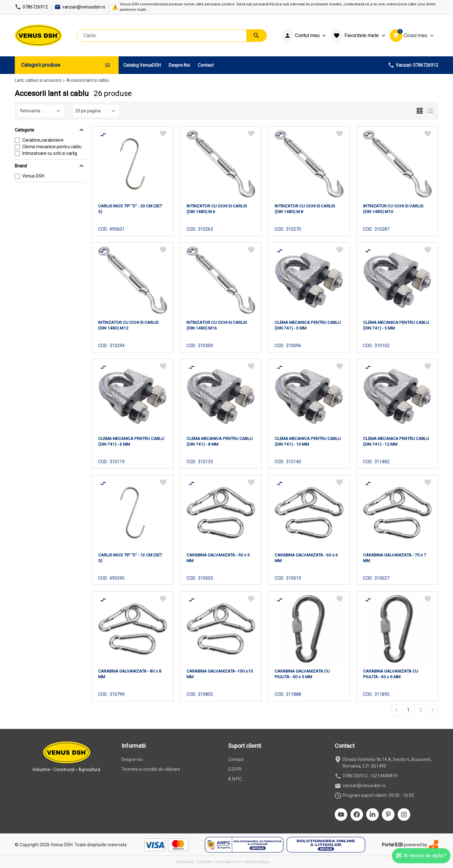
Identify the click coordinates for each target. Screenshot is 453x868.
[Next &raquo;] (433, 710)
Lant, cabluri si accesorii (38, 80)
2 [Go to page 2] (421, 710)
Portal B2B (392, 845)
